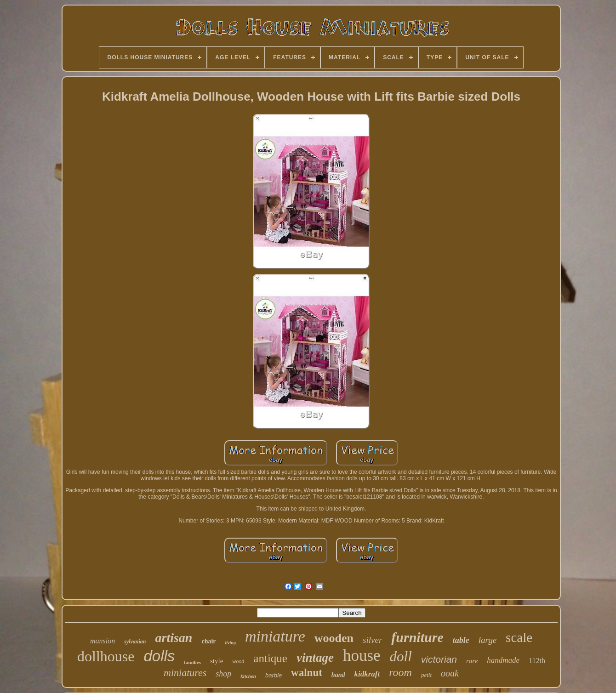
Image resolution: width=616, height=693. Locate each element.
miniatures (185, 673)
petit (426, 675)
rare (472, 661)
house (362, 656)
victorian (439, 659)
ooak (450, 673)
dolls (159, 656)
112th (537, 661)
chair (208, 641)
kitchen (248, 676)
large (488, 640)
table (461, 640)
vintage (315, 658)
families (192, 662)
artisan (174, 638)
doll (401, 656)
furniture (417, 637)
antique (270, 658)
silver (372, 640)
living (231, 643)
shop (223, 674)
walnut (307, 673)
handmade (503, 660)
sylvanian (135, 642)
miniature (275, 636)
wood (238, 661)
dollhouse (106, 656)
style (217, 661)
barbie (274, 675)
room (400, 672)
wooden (334, 638)
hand (338, 675)
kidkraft (367, 674)
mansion (103, 641)
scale (519, 637)
